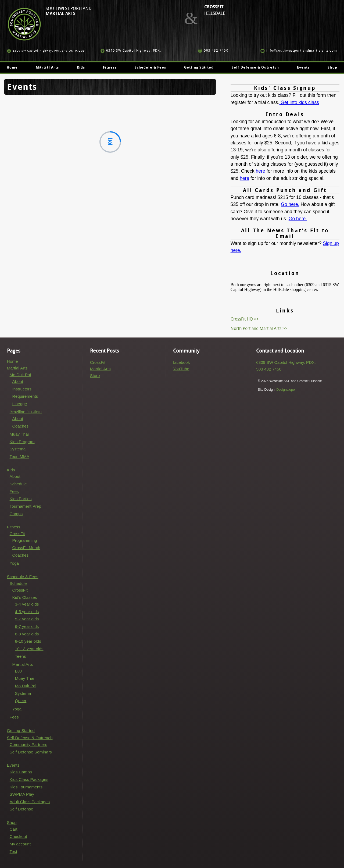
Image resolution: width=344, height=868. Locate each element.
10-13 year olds (29, 649)
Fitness (110, 67)
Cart (14, 829)
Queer (21, 701)
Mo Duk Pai (20, 375)
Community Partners (28, 744)
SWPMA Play (22, 794)
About (18, 381)
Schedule (18, 484)
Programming (25, 540)
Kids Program (22, 442)
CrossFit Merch (26, 548)
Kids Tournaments (26, 787)
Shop (332, 67)
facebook (181, 362)
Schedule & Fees (150, 67)
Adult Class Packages (30, 802)
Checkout (18, 836)
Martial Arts (47, 67)
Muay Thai (19, 434)
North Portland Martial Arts (256, 328)
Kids (81, 67)
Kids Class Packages (29, 779)
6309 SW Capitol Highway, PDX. (286, 362)
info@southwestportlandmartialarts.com (299, 51)
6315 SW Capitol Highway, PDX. (131, 51)
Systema (18, 449)
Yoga (14, 563)
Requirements (25, 396)
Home (12, 67)
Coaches (21, 426)
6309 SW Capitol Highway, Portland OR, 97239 (46, 51)
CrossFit (17, 534)
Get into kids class (299, 102)
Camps (16, 514)
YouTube (181, 369)
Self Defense (21, 809)
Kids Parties (21, 499)
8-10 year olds (28, 641)
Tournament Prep (26, 506)
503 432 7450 (213, 51)
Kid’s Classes (25, 597)
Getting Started (199, 67)
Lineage (20, 404)
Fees (14, 491)
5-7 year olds (27, 619)
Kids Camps (21, 772)
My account (20, 844)
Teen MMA (19, 456)
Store (95, 376)
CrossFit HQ (242, 319)
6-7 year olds (27, 626)
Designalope (286, 390)
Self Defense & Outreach (255, 67)
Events (303, 67)
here (261, 171)
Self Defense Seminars (31, 752)
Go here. (290, 204)
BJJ (19, 671)
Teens (21, 656)
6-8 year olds (27, 634)
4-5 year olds (27, 612)
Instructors (22, 389)
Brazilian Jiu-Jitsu (26, 412)
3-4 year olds (27, 604)
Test (13, 851)
